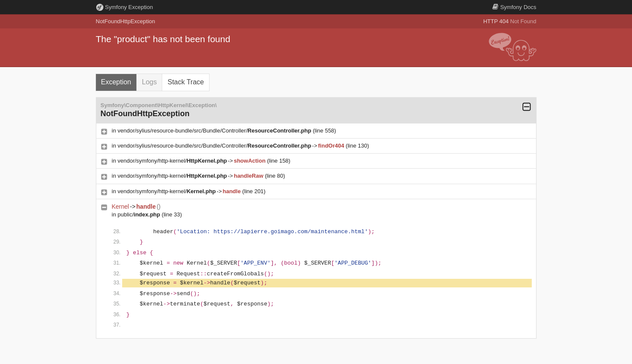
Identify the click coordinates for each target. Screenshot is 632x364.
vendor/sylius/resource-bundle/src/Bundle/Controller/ (214, 131)
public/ (139, 214)
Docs (514, 7)
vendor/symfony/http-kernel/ (172, 161)
